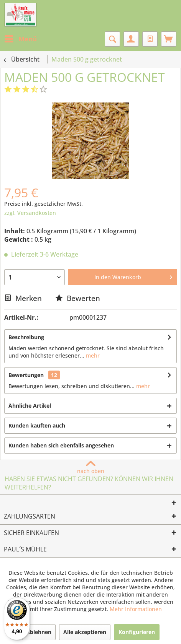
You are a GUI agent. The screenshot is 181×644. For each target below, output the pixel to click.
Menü (21, 38)
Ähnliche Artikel (30, 406)
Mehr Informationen (136, 609)
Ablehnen (39, 632)
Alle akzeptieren (85, 632)
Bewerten (78, 298)
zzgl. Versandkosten (30, 213)
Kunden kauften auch (37, 425)
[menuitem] (20, 39)
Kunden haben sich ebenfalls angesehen (61, 445)
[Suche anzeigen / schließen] (112, 39)
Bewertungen (26, 375)
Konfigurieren (137, 632)
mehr (92, 355)
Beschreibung (26, 337)
